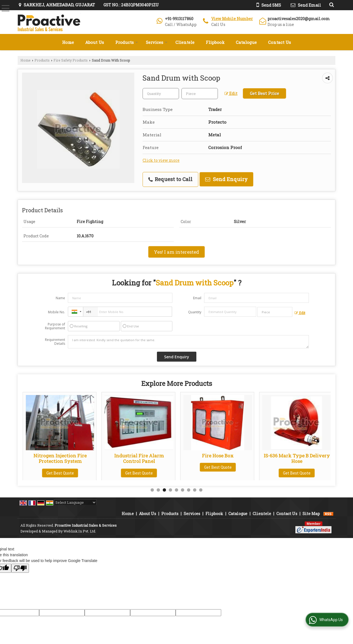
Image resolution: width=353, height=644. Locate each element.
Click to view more (161, 160)
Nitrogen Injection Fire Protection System (139, 458)
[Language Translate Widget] (75, 502)
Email (197, 298)
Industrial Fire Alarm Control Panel (218, 458)
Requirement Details (55, 342)
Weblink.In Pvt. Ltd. (80, 531)
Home (68, 42)
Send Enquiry (226, 179)
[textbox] (200, 94)
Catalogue (246, 42)
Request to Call (170, 179)
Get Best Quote (60, 473)
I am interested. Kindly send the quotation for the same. (188, 342)
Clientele (185, 42)
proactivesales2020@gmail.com (299, 19)
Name (60, 298)
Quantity (195, 312)
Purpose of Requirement (55, 326)
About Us (95, 42)
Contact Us (280, 42)
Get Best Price (264, 93)
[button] (232, 19)
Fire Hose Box (297, 456)
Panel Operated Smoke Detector (60, 458)
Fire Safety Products (71, 60)
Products (127, 42)
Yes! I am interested (176, 252)
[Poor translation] (20, 568)
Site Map (311, 514)
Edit (231, 93)
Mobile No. (57, 312)
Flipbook (215, 42)
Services (157, 42)
